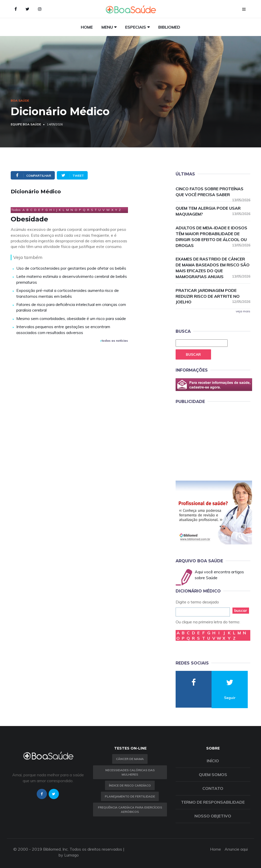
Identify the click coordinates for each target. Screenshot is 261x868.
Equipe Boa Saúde (26, 124)
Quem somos (213, 775)
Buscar (193, 354)
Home (87, 27)
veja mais (243, 311)
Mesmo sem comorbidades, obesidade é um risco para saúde (71, 318)
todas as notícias (114, 341)
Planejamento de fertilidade (130, 796)
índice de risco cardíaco (130, 785)
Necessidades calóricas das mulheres (130, 772)
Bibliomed (169, 27)
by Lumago (69, 855)
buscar (241, 610)
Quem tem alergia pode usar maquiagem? (213, 211)
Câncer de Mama (130, 759)
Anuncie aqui (236, 849)
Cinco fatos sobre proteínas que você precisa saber (213, 192)
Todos (16, 210)
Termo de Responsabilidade (213, 802)
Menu (107, 27)
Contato (213, 788)
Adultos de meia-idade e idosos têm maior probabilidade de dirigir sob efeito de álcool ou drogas (213, 237)
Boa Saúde (20, 100)
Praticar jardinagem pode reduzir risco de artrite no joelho (213, 296)
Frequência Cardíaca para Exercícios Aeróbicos (130, 810)
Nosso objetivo (213, 816)
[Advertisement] (214, 441)
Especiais (136, 27)
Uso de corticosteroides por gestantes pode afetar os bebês (71, 268)
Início (213, 761)
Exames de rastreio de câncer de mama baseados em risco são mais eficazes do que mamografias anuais (213, 268)
